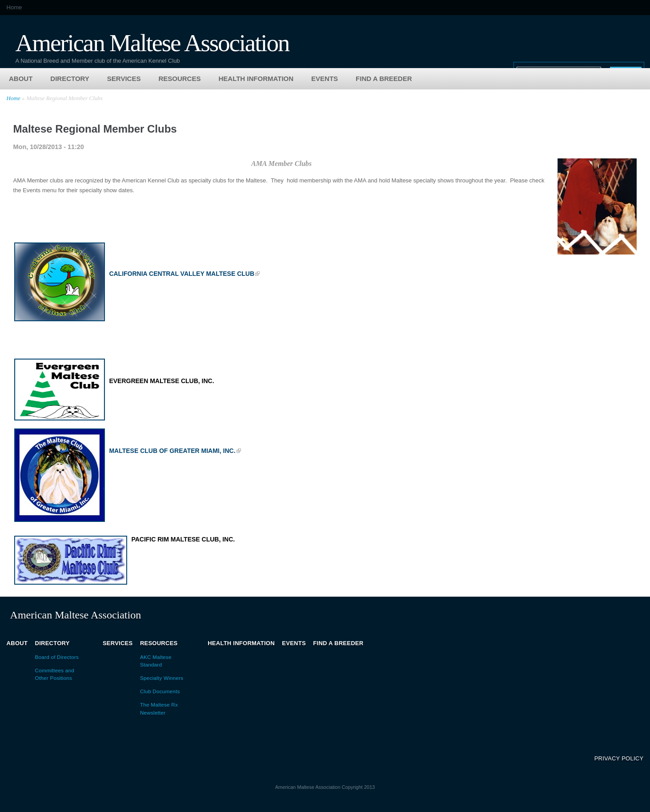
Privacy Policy (619, 758)
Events (325, 79)
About (21, 79)
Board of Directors (57, 657)
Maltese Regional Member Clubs (64, 98)
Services (124, 79)
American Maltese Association (152, 42)
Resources (179, 79)
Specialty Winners (162, 678)
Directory (70, 79)
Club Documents (160, 691)
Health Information (256, 79)
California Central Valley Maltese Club (182, 274)
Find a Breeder (384, 79)
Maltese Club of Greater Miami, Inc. (172, 451)
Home (14, 7)
